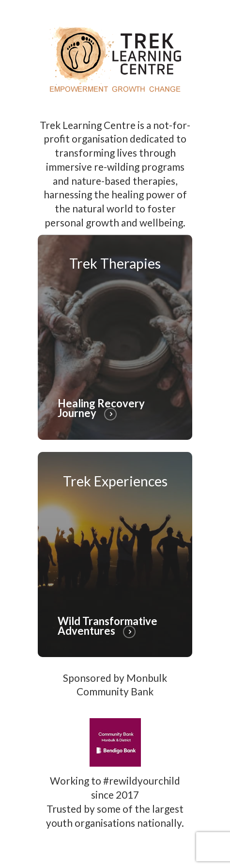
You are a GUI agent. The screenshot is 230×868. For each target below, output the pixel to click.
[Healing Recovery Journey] (115, 337)
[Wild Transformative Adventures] (115, 555)
